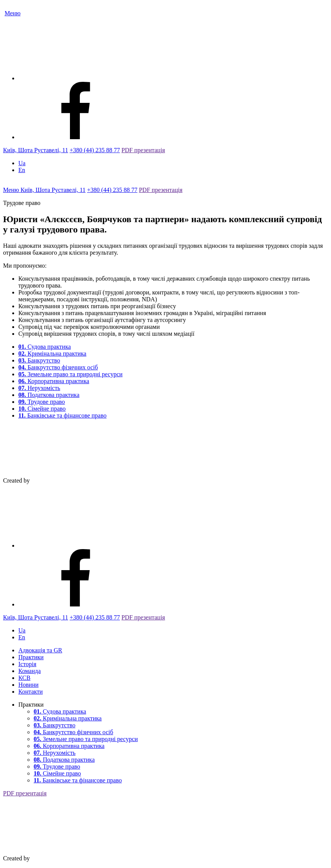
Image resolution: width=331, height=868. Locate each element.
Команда (30, 671)
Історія (27, 664)
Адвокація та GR (40, 650)
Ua (22, 163)
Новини (28, 685)
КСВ (24, 678)
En (22, 170)
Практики (31, 657)
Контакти (31, 692)
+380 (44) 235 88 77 (95, 150)
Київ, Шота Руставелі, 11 (36, 150)
